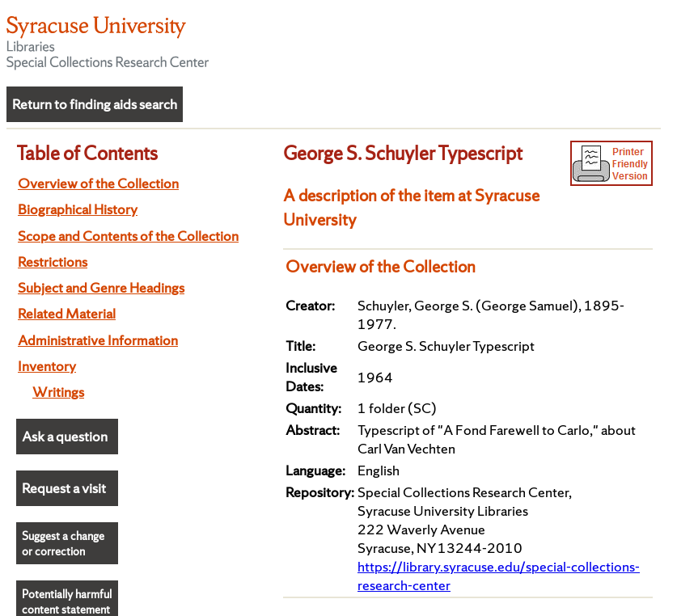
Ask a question (65, 436)
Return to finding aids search (95, 104)
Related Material (67, 313)
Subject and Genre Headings (101, 287)
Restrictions (53, 262)
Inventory (47, 366)
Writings (58, 392)
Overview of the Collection (98, 183)
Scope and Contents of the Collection (128, 236)
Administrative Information (98, 340)
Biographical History (78, 209)
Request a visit (64, 488)
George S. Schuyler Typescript (403, 153)
